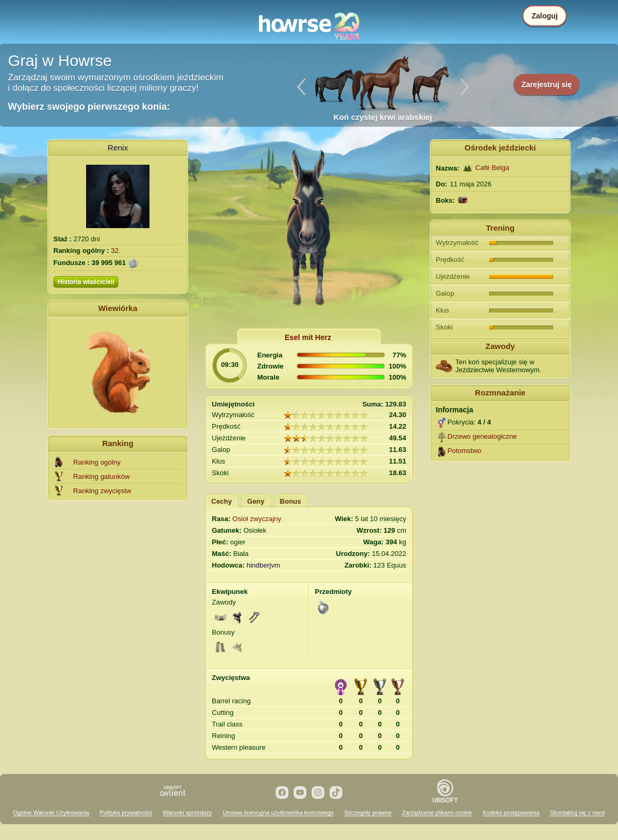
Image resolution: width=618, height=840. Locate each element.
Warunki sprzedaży (187, 813)
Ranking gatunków (102, 476)
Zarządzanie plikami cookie (437, 813)
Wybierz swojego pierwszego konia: (89, 107)
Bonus (291, 501)
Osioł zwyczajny (257, 519)
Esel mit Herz (308, 337)
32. (116, 251)
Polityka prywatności (126, 813)
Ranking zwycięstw (102, 491)
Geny (256, 501)
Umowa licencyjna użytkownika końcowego (278, 813)
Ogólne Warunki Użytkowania (51, 813)
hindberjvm (264, 565)
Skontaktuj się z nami (577, 813)
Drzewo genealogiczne (482, 436)
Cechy (222, 501)
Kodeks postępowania (511, 813)
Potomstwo (464, 451)
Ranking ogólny (97, 462)
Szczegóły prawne (368, 813)
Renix (118, 148)
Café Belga (492, 168)
